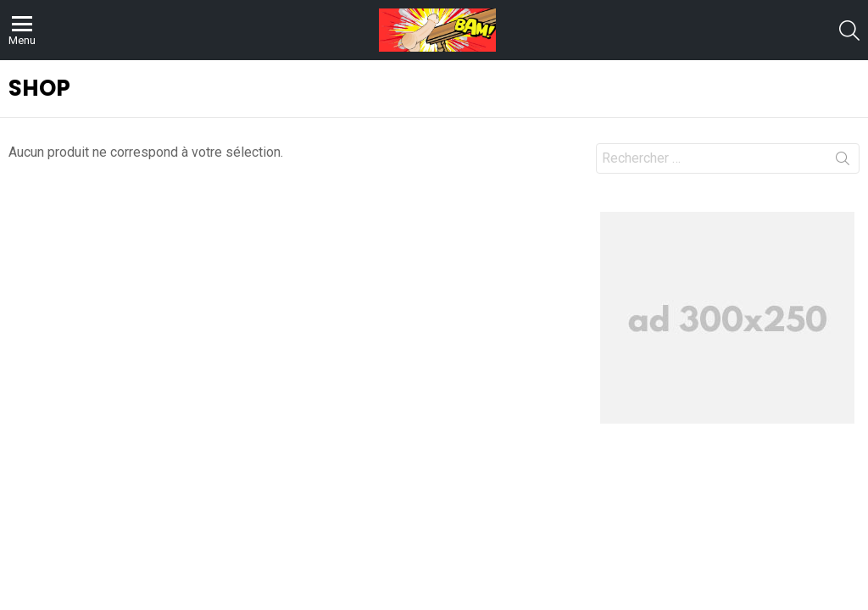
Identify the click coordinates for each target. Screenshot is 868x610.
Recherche (843, 162)
